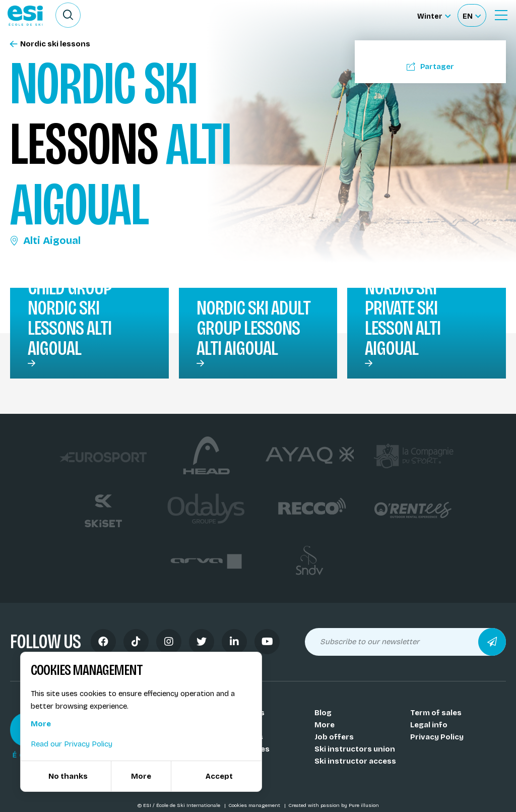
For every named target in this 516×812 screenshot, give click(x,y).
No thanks (68, 776)
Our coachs (240, 725)
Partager (430, 67)
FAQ (226, 773)
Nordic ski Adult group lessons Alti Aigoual (253, 328)
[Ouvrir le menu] (501, 15)
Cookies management (255, 805)
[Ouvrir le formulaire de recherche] (68, 15)
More (325, 725)
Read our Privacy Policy (72, 744)
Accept (219, 776)
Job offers (334, 737)
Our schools (242, 713)
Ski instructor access (355, 761)
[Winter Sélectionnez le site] (434, 15)
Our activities (244, 749)
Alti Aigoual (45, 240)
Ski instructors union (355, 749)
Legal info (429, 725)
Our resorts (241, 737)
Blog (323, 713)
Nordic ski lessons (50, 44)
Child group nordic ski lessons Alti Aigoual (70, 318)
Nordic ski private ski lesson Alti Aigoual (403, 318)
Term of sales (436, 713)
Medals (233, 761)
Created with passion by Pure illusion (334, 805)
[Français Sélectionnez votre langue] (472, 15)
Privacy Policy (437, 737)
